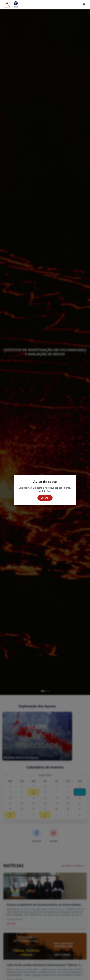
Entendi (45, 498)
